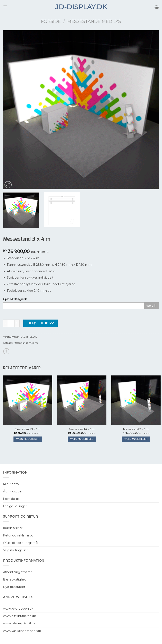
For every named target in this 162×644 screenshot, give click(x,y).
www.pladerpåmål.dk (19, 623)
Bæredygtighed (15, 579)
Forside (51, 21)
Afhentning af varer (17, 572)
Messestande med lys (94, 21)
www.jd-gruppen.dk (18, 609)
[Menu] (5, 7)
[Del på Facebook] (6, 351)
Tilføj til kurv (40, 323)
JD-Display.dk (81, 7)
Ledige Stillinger (15, 506)
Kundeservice (13, 528)
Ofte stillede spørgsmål (21, 543)
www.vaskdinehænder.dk (22, 631)
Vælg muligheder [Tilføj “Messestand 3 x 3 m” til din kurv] (28, 439)
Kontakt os (11, 499)
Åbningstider (13, 491)
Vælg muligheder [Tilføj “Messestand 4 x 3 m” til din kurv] (82, 439)
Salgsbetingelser (16, 550)
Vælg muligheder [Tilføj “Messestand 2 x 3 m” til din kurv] (136, 439)
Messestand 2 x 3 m (136, 429)
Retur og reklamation (19, 535)
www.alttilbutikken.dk (19, 616)
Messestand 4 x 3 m (82, 429)
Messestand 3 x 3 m (28, 429)
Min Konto (11, 484)
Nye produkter (14, 587)
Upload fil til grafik (15, 299)
